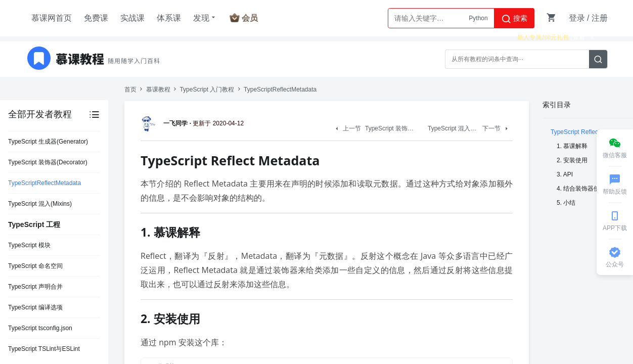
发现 (205, 18)
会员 (250, 18)
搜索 (514, 19)
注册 (600, 18)
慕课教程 (158, 89)
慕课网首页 (52, 18)
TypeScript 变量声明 (35, 251)
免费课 (96, 18)
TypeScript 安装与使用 (38, 209)
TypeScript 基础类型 (35, 271)
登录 (577, 18)
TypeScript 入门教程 (207, 89)
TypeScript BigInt (31, 292)
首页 (130, 89)
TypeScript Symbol (33, 313)
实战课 (132, 18)
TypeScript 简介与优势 (38, 189)
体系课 (169, 18)
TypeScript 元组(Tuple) (39, 334)
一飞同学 (166, 123)
